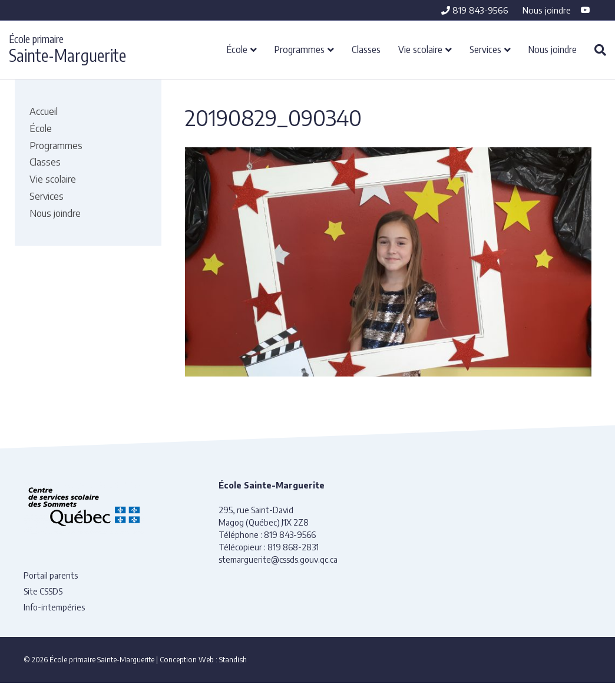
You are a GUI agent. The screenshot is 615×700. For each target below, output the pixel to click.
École (237, 49)
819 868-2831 (293, 547)
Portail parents (51, 575)
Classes (366, 49)
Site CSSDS (43, 591)
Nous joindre (547, 10)
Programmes (300, 49)
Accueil (44, 111)
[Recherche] (596, 50)
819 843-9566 (475, 10)
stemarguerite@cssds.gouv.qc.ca (278, 559)
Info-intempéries (54, 607)
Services (485, 49)
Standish (233, 660)
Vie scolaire (420, 49)
